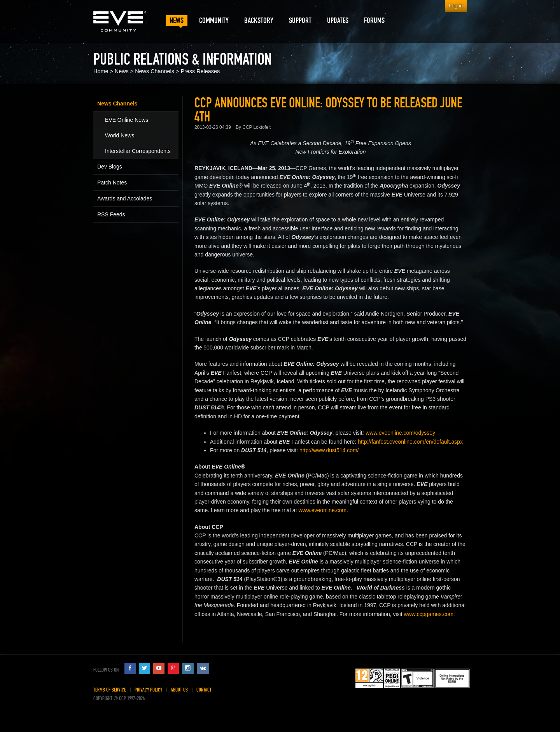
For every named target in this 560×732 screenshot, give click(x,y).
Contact (204, 690)
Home (101, 71)
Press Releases (200, 71)
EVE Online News (127, 120)
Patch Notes (112, 183)
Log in (456, 6)
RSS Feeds (111, 214)
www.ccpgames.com (428, 614)
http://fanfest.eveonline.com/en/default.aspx (410, 442)
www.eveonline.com (322, 510)
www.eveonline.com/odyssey (400, 433)
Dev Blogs (110, 167)
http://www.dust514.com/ (329, 450)
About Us (179, 690)
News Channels (155, 71)
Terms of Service (110, 690)
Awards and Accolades (125, 198)
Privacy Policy (148, 690)
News (122, 71)
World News (120, 135)
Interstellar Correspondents (138, 151)
